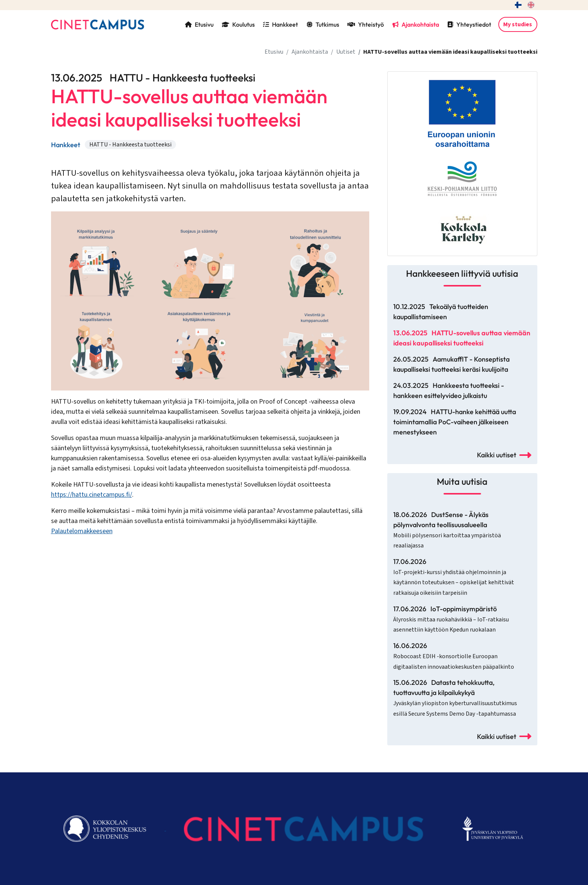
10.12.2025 (441, 312)
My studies (518, 24)
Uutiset (346, 52)
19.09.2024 (455, 422)
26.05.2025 (451, 364)
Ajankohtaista (416, 24)
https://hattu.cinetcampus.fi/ (92, 495)
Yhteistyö (366, 24)
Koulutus (238, 24)
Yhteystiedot (469, 24)
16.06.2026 (454, 656)
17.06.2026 (454, 577)
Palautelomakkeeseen (82, 531)
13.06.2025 (462, 338)
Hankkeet (280, 24)
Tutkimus (323, 24)
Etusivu (199, 24)
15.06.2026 (455, 698)
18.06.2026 (447, 530)
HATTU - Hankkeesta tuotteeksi (130, 145)
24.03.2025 (449, 390)
